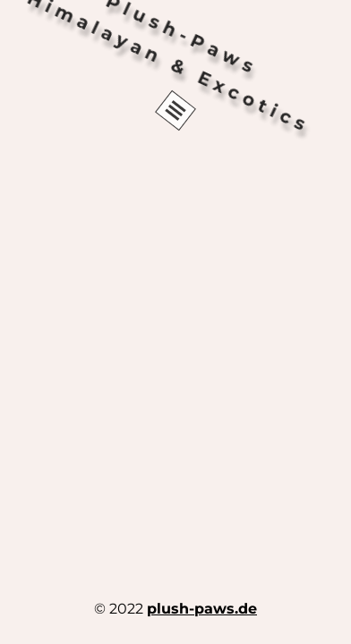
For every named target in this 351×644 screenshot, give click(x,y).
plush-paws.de (202, 609)
